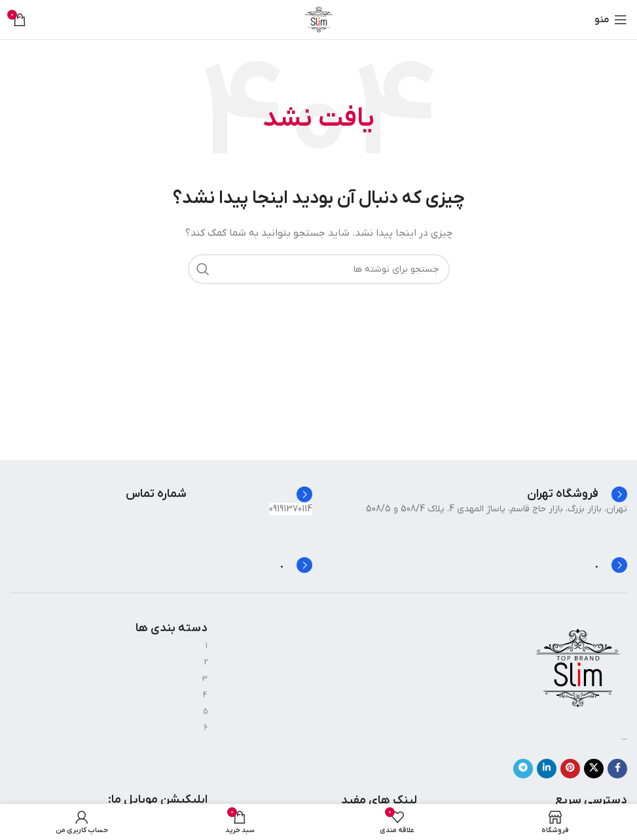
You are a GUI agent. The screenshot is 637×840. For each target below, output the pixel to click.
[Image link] (578, 668)
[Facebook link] (617, 769)
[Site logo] (319, 19)
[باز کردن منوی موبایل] (611, 20)
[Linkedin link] (547, 769)
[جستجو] (319, 269)
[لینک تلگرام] (523, 769)
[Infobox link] (577, 494)
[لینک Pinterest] (570, 769)
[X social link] (594, 769)
